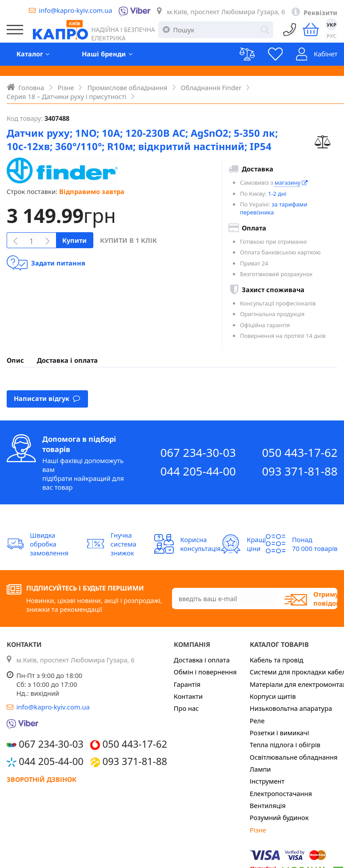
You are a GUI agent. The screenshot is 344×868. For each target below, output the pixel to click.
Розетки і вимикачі (279, 733)
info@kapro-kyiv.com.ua (75, 10)
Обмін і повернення (205, 672)
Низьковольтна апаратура (291, 708)
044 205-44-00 (198, 471)
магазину (288, 182)
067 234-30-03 (198, 453)
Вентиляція (268, 805)
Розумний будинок (279, 817)
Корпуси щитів (273, 696)
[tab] (15, 360)
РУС (331, 36)
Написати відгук (47, 398)
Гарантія (187, 684)
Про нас (186, 708)
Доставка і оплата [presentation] (67, 360)
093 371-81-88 (300, 471)
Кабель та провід (277, 660)
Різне (258, 830)
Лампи (260, 769)
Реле (257, 721)
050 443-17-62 (300, 453)
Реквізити (320, 12)
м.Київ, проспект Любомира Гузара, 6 (226, 12)
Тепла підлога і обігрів (285, 745)
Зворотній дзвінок (42, 779)
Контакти (188, 696)
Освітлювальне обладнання (294, 757)
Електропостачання (281, 793)
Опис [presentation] (15, 360)
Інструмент (267, 781)
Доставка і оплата (202, 660)
